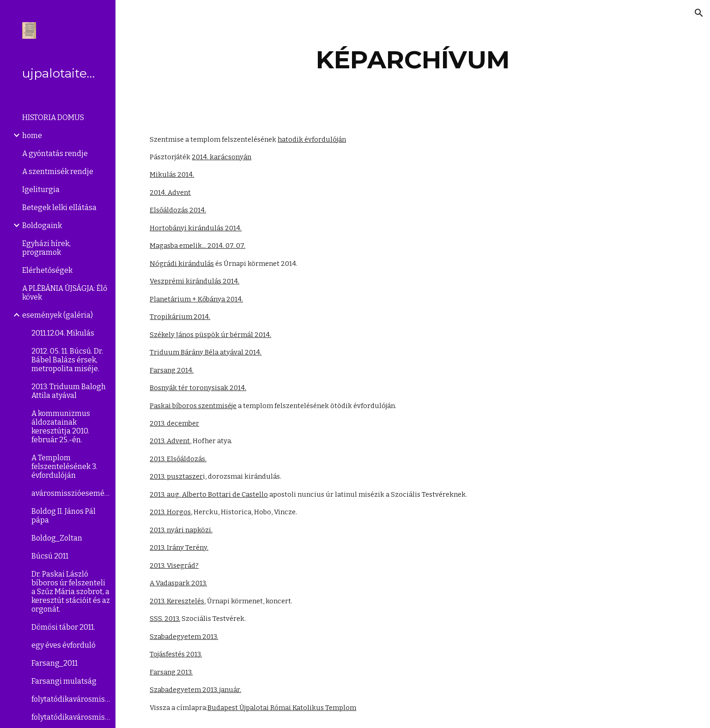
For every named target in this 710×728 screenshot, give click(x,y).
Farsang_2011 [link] (55, 663)
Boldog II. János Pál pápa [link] (64, 516)
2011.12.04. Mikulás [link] (63, 333)
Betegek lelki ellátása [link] (59, 208)
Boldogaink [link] (42, 226)
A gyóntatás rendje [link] (55, 153)
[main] (413, 60)
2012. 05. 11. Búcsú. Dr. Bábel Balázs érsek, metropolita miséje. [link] (67, 360)
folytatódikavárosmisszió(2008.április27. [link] (71, 717)
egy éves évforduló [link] (64, 645)
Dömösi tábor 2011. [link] (63, 627)
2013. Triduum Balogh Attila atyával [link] (69, 391)
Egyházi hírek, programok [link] (46, 248)
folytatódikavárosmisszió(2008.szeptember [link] (71, 699)
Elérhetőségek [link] (47, 270)
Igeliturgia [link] (41, 190)
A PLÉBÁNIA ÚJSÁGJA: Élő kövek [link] (65, 293)
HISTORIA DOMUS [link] (53, 117)
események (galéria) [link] (58, 315)
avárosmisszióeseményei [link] (71, 493)
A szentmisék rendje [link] (58, 171)
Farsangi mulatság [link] (64, 681)
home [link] (32, 135)
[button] (699, 13)
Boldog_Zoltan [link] (57, 538)
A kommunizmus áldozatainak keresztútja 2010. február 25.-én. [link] (61, 427)
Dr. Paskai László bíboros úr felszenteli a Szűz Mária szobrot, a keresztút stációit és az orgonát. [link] (71, 592)
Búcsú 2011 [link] (50, 556)
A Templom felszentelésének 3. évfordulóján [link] (64, 466)
